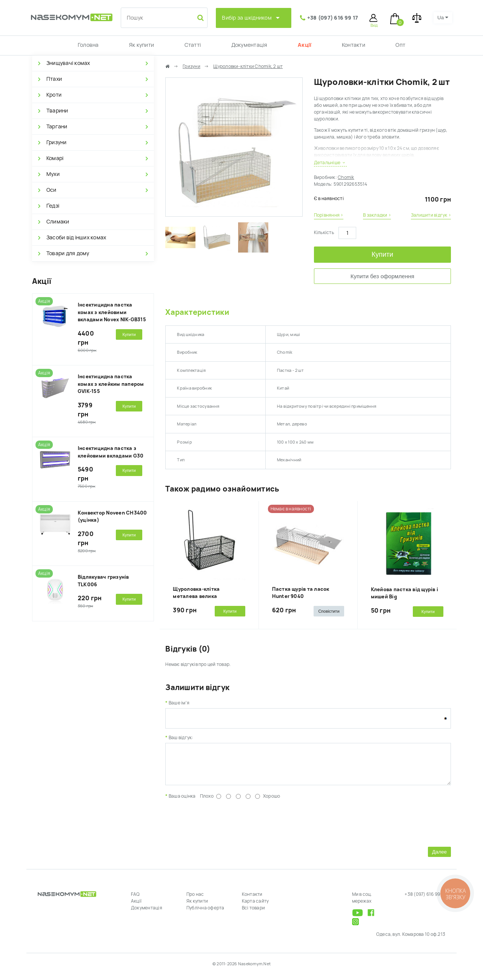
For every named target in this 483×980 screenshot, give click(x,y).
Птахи (54, 79)
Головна (88, 45)
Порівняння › (329, 215)
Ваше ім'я (179, 703)
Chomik (346, 177)
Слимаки (58, 222)
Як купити (142, 45)
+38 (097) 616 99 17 (333, 18)
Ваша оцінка (182, 802)
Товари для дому (68, 253)
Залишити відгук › (431, 215)
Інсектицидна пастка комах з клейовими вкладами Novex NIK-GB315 (112, 312)
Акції (305, 45)
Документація (249, 45)
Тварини (57, 111)
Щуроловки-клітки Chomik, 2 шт (248, 66)
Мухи (53, 174)
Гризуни (57, 142)
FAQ (135, 900)
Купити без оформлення (382, 276)
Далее (439, 857)
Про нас (195, 900)
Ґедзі (53, 206)
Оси (52, 190)
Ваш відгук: (181, 738)
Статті (193, 45)
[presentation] (223, 827)
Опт (400, 45)
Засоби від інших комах (76, 237)
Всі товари (253, 914)
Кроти (54, 95)
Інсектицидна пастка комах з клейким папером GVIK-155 (111, 384)
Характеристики (197, 312)
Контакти (354, 45)
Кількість (324, 233)
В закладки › (377, 215)
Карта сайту (255, 907)
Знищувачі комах (68, 63)
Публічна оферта (205, 914)
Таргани (57, 126)
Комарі (55, 158)
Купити (383, 254)
